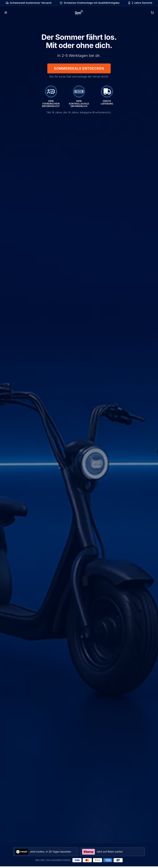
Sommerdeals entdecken (79, 68)
